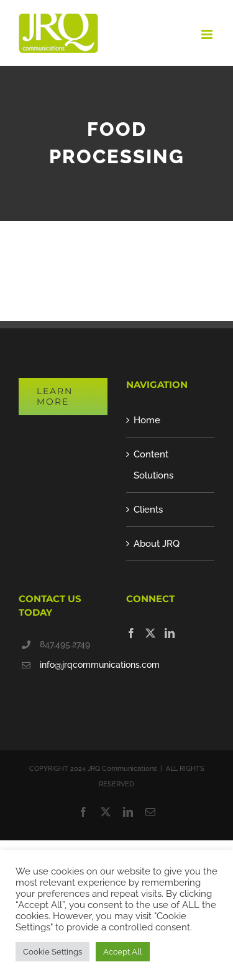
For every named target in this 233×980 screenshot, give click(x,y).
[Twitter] (150, 633)
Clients (148, 510)
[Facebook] (131, 633)
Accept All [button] (123, 952)
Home (147, 420)
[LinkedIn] (170, 633)
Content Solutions (153, 465)
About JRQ (157, 544)
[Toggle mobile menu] (208, 34)
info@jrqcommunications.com (74, 665)
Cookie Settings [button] (53, 952)
